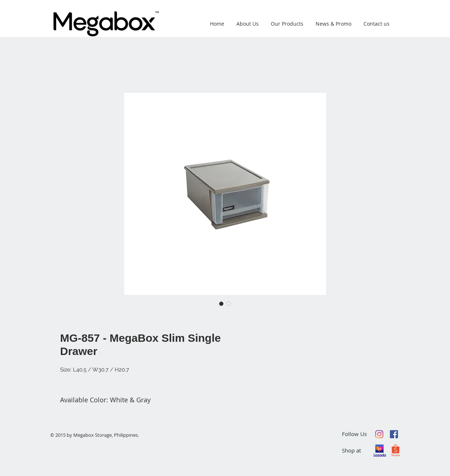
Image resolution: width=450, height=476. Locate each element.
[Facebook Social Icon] (394, 434)
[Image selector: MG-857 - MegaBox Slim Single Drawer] (221, 304)
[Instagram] (379, 434)
